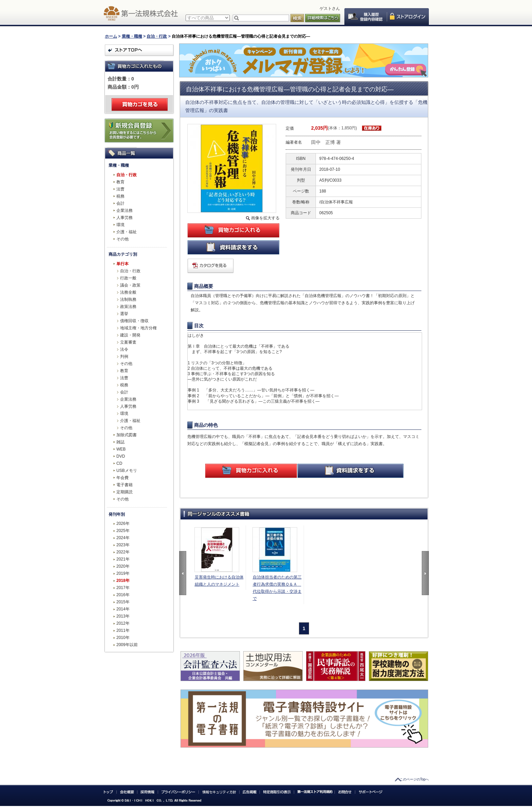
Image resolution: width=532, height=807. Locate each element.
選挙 (124, 314)
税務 (120, 196)
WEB (121, 449)
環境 (120, 225)
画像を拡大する (265, 218)
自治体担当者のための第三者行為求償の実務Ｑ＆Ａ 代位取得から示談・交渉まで (277, 588)
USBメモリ (127, 471)
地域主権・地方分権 (138, 328)
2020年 (123, 566)
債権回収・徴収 (134, 321)
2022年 (123, 552)
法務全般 (128, 292)
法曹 (120, 189)
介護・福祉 (127, 232)
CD (119, 463)
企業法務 (125, 210)
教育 (120, 182)
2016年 (123, 595)
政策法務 (128, 307)
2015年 (123, 602)
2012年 (123, 623)
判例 (124, 356)
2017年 (123, 588)
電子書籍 (125, 485)
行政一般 (128, 278)
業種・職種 (132, 36)
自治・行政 (157, 36)
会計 (120, 203)
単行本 (122, 264)
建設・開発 (130, 335)
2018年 (123, 581)
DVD (121, 456)
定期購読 (125, 492)
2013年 (123, 616)
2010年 (123, 638)
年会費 (122, 478)
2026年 (123, 524)
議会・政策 (130, 285)
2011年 (123, 630)
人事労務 (125, 218)
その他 (122, 239)
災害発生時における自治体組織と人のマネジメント (219, 581)
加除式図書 (127, 435)
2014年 (123, 609)
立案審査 (128, 342)
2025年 (123, 531)
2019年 (123, 573)
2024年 (123, 538)
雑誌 (120, 442)
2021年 (123, 559)
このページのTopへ (414, 779)
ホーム (111, 36)
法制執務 (128, 299)
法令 (124, 349)
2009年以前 (127, 645)
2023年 (123, 545)
